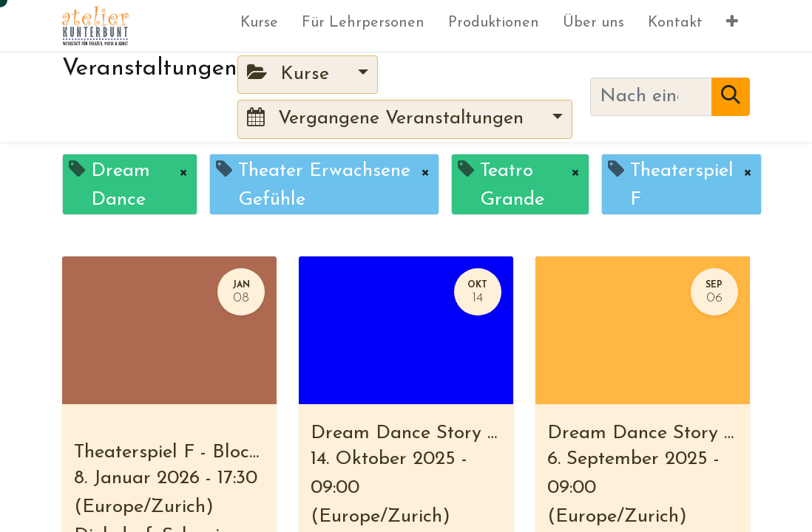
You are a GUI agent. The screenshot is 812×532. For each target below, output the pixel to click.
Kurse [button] (291, 74)
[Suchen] (731, 97)
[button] (732, 26)
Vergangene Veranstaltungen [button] (388, 118)
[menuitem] (259, 26)
